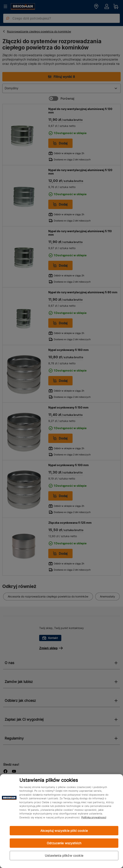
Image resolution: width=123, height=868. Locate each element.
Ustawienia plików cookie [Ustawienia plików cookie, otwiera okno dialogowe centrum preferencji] (64, 856)
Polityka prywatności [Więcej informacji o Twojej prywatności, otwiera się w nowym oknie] (94, 817)
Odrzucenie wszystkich (64, 843)
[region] (61, 821)
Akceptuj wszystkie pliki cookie (64, 831)
